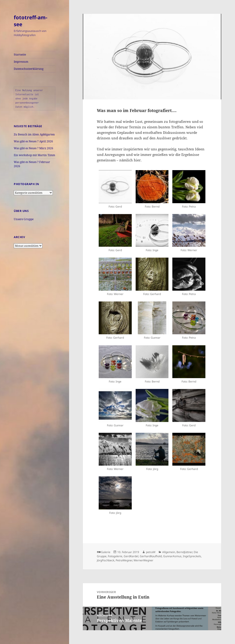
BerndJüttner (184, 552)
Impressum (21, 62)
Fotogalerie (115, 556)
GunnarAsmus (172, 556)
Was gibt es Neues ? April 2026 (33, 141)
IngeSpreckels (192, 556)
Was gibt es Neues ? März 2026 (34, 148)
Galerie (106, 552)
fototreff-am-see (31, 21)
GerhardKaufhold (151, 556)
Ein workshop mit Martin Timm (34, 155)
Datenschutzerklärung (29, 69)
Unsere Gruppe (24, 219)
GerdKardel (131, 556)
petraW (151, 552)
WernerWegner (143, 560)
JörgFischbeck (106, 560)
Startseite (20, 55)
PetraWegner (124, 560)
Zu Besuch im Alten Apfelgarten (34, 134)
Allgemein (169, 552)
